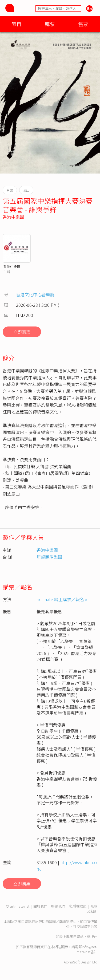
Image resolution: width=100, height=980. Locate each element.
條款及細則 (92, 909)
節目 (17, 24)
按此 (94, 937)
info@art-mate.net (87, 949)
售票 (83, 24)
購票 (50, 24)
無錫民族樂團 (49, 557)
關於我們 (40, 906)
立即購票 (22, 332)
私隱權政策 (78, 906)
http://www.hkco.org (67, 865)
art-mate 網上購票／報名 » (62, 599)
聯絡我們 (58, 906)
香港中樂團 (13, 217)
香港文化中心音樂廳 (35, 294)
